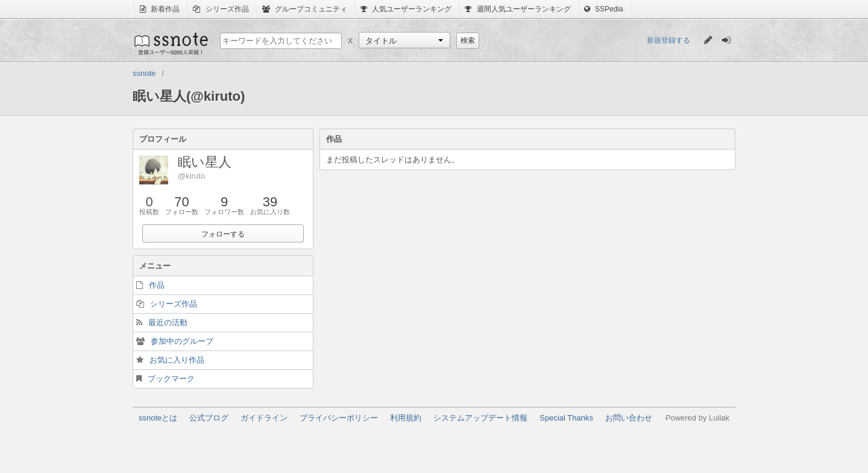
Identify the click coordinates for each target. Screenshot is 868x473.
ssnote (170, 43)
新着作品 (160, 9)
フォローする (223, 234)
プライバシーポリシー (339, 418)
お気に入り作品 (177, 360)
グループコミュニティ (305, 9)
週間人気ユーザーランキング (517, 9)
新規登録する (668, 40)
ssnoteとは (158, 418)
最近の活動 (168, 322)
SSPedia (604, 9)
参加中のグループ (182, 341)
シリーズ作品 (221, 9)
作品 (157, 285)
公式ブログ (209, 418)
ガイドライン (264, 418)
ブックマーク (171, 379)
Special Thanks (566, 418)
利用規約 (406, 418)
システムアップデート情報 (480, 418)
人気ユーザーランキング (406, 9)
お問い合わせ (629, 418)
